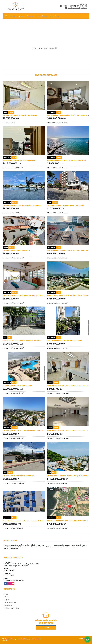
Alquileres (21, 16)
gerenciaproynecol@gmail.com (14, 580)
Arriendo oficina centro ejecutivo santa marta (20, 115)
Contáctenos (55, 16)
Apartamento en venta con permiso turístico (19, 160)
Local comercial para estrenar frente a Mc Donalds (66, 205)
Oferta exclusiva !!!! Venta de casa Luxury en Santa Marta (68, 476)
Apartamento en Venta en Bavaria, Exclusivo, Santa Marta (68, 250)
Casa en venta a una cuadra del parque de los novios (22, 340)
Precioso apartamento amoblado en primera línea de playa (24, 295)
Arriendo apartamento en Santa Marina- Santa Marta (22, 205)
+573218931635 (67, 6)
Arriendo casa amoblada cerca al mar (16, 250)
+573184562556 (82, 6)
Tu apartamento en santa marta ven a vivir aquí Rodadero (24, 521)
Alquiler (7, 600)
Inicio (6, 16)
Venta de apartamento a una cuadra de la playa (64, 340)
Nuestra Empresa (42, 16)
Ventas (13, 16)
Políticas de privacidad (12, 608)
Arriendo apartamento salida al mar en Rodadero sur (67, 160)
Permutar (30, 16)
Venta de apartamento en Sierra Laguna (17, 386)
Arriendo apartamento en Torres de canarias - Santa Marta (24, 431)
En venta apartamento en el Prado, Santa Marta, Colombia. (69, 295)
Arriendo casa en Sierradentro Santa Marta (19, 476)
